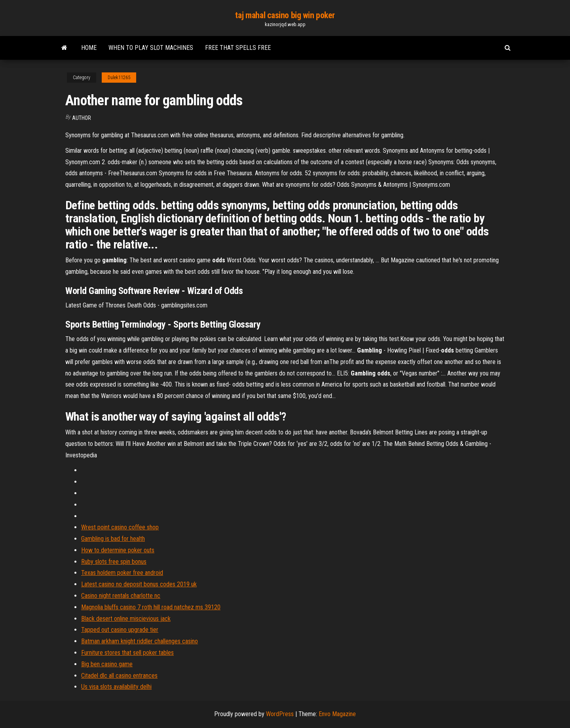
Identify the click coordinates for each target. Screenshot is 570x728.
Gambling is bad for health (113, 539)
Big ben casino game (107, 664)
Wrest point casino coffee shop (120, 527)
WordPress (280, 714)
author (82, 118)
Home (89, 48)
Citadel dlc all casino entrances (119, 676)
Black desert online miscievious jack (126, 619)
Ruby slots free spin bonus (114, 562)
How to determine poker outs (118, 550)
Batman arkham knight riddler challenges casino (140, 641)
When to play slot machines (151, 48)
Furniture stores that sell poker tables (127, 653)
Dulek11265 (119, 78)
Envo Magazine (337, 714)
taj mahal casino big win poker (285, 15)
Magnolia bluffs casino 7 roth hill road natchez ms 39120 (151, 607)
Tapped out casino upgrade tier (120, 630)
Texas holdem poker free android (122, 573)
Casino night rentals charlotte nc (121, 596)
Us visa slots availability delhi (116, 687)
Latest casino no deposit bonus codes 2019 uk (139, 584)
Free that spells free (238, 48)
